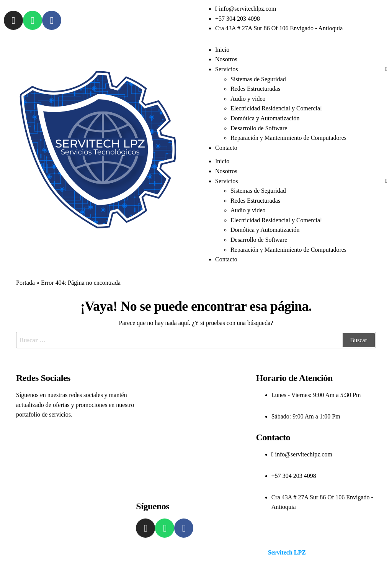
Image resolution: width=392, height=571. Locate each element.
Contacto (226, 148)
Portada (25, 283)
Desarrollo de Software (259, 128)
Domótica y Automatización (265, 118)
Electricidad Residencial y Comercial (276, 108)
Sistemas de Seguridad (258, 79)
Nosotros (226, 59)
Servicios (227, 69)
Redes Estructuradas (255, 89)
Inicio (222, 50)
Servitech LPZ (287, 552)
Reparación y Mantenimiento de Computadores (288, 138)
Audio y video (248, 99)
